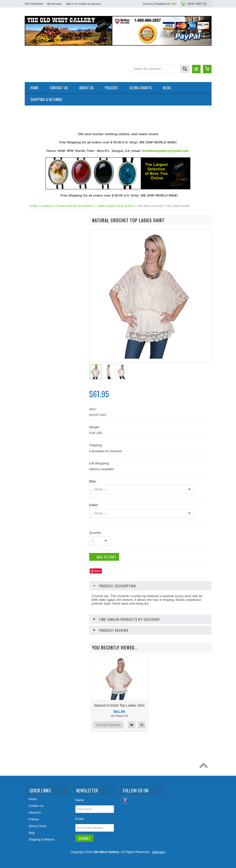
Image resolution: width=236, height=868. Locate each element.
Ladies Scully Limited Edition (47, 382)
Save (98, 571)
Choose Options (108, 725)
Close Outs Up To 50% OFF (46, 230)
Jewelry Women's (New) (44, 365)
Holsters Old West (39, 340)
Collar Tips (35, 298)
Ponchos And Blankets (42, 433)
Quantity (95, 533)
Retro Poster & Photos (42, 458)
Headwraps (35, 331)
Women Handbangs (41, 466)
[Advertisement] (116, 117)
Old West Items (38, 407)
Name (80, 800)
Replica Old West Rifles (43, 450)
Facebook (125, 800)
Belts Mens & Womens (43, 272)
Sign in (70, 4)
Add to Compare (142, 725)
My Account (54, 4)
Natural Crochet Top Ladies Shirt (119, 705)
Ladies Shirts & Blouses (115, 206)
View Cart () (197, 4)
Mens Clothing (37, 390)
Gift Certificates (34, 4)
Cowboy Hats (36, 314)
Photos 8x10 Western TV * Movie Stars (53, 416)
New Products (37, 238)
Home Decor (36, 348)
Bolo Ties (34, 289)
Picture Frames (38, 424)
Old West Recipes (39, 247)
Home (34, 206)
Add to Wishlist (132, 725)
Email (80, 819)
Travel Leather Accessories (45, 475)
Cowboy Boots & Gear (42, 306)
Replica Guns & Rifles (42, 441)
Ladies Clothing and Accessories (68, 206)
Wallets (32, 483)
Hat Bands (34, 323)
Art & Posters (36, 255)
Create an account (89, 4)
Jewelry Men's (37, 357)
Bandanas (34, 264)
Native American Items (42, 399)
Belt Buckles (36, 281)
